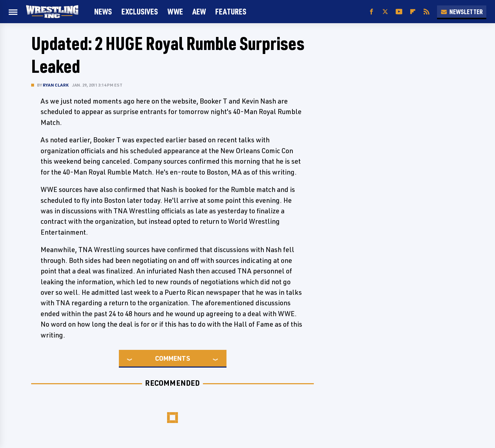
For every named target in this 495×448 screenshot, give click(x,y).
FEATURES (231, 11)
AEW (199, 11)
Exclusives (140, 11)
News (103, 11)
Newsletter (462, 12)
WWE (175, 11)
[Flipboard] (413, 12)
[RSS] (427, 12)
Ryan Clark (56, 85)
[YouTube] (399, 12)
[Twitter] (385, 12)
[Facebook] (371, 12)
